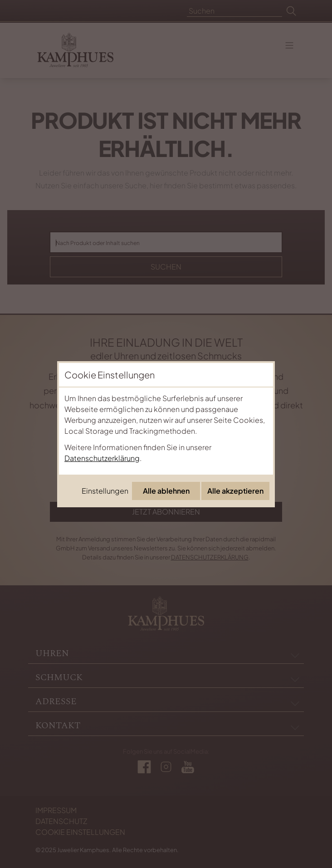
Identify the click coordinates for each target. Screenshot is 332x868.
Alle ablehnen (166, 491)
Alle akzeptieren (235, 491)
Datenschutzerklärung (102, 458)
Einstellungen (105, 491)
